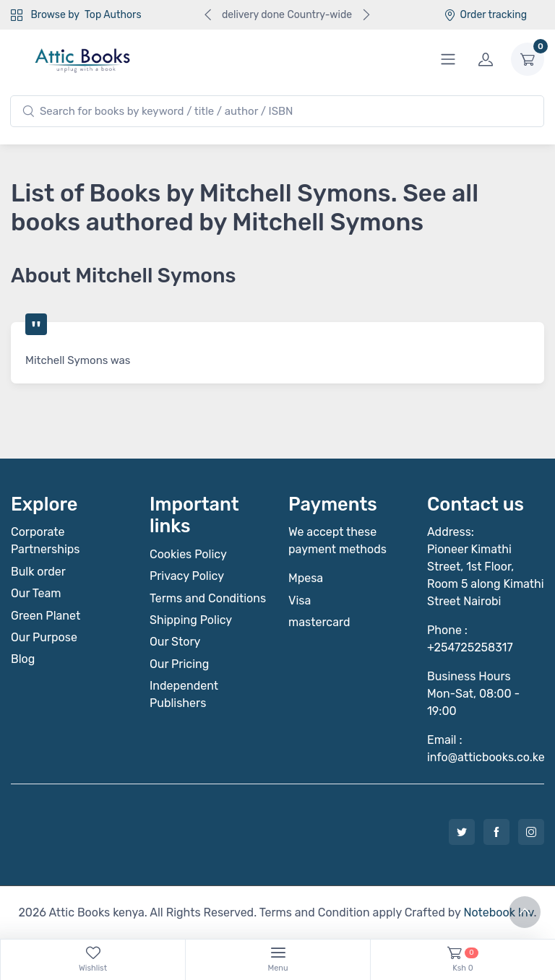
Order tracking (485, 15)
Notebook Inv (498, 912)
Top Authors (113, 15)
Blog (23, 659)
